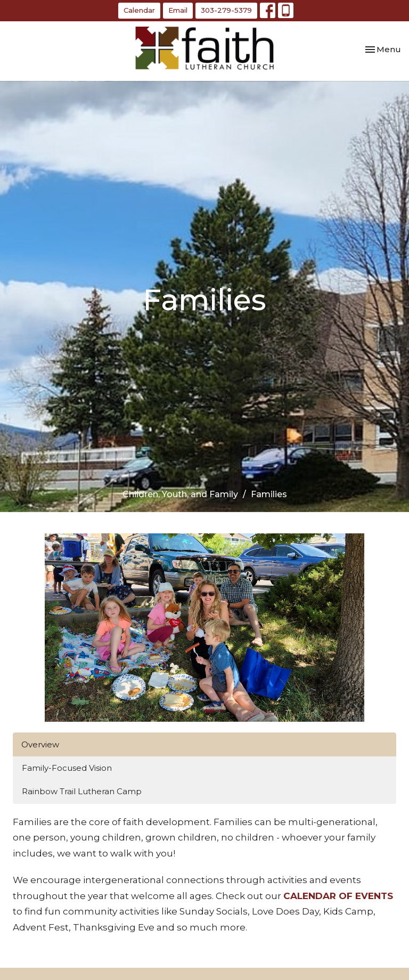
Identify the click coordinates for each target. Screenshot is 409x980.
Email (178, 10)
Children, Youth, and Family (180, 494)
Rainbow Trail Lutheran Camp (82, 791)
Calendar (139, 10)
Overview (40, 744)
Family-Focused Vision (67, 768)
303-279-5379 (226, 10)
